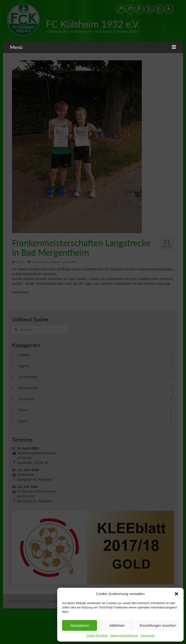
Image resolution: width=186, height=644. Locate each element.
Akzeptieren (79, 625)
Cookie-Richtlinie (97, 636)
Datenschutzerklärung (124, 636)
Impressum (148, 636)
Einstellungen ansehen (158, 625)
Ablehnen (117, 625)
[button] (176, 594)
